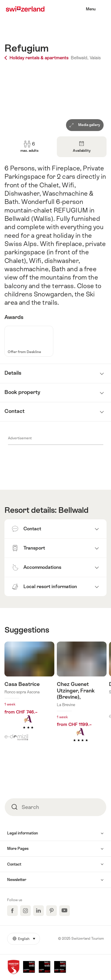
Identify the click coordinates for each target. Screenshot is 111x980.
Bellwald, (80, 58)
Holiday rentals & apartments (37, 58)
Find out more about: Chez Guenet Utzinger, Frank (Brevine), (82, 701)
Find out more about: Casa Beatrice (29, 694)
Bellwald (73, 510)
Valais (95, 58)
